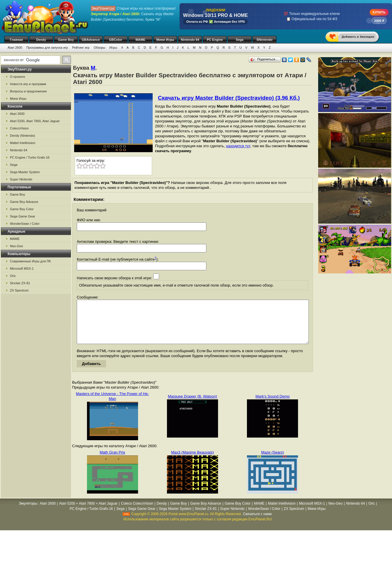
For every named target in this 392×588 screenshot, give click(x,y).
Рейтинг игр (81, 48)
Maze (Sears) (273, 461)
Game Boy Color (22, 209)
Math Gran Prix (112, 461)
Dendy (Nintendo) (22, 136)
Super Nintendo (21, 179)
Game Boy (66, 40)
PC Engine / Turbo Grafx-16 (30, 157)
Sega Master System (25, 172)
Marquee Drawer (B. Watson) (192, 405)
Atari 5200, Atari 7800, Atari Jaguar (35, 121)
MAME (140, 40)
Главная (16, 40)
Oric (13, 276)
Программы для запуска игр (47, 48)
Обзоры (100, 48)
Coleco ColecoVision (137, 512)
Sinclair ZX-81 (20, 283)
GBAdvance (91, 40)
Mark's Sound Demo (272, 405)
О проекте (18, 77)
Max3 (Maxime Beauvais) (192, 461)
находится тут (238, 146)
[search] (30, 60)
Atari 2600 (15, 48)
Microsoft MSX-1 (22, 268)
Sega (240, 40)
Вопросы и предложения (28, 91)
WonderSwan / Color (25, 224)
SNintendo (265, 40)
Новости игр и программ (28, 84)
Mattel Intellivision (23, 143)
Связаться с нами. (258, 523)
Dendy (41, 40)
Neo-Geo (16, 246)
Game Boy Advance (24, 202)
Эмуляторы (28, 512)
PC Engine (215, 40)
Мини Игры (165, 40)
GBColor (115, 40)
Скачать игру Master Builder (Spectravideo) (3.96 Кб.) (229, 98)
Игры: (113, 48)
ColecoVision (19, 128)
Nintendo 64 (190, 40)
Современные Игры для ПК (30, 261)
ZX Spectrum (19, 290)
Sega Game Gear (22, 216)
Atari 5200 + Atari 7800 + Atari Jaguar (88, 512)
